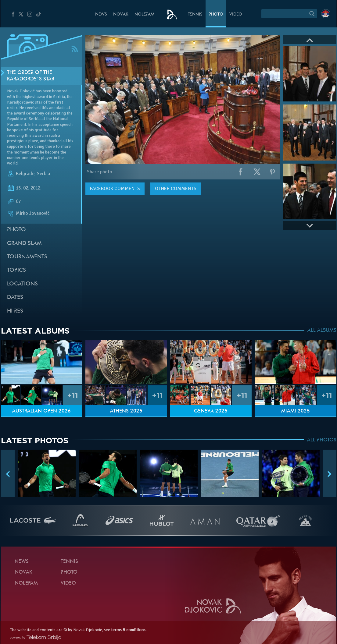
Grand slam (24, 244)
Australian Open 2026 (41, 411)
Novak (121, 14)
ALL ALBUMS (322, 331)
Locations (22, 284)
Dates (15, 297)
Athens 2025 (126, 411)
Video (236, 14)
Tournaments (27, 257)
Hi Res (15, 311)
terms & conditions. (129, 630)
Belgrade (25, 174)
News (101, 14)
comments (115, 189)
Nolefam (144, 14)
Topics (16, 270)
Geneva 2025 (211, 411)
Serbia (43, 174)
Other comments (176, 189)
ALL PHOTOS (322, 440)
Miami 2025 (296, 411)
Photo (216, 14)
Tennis (195, 14)
